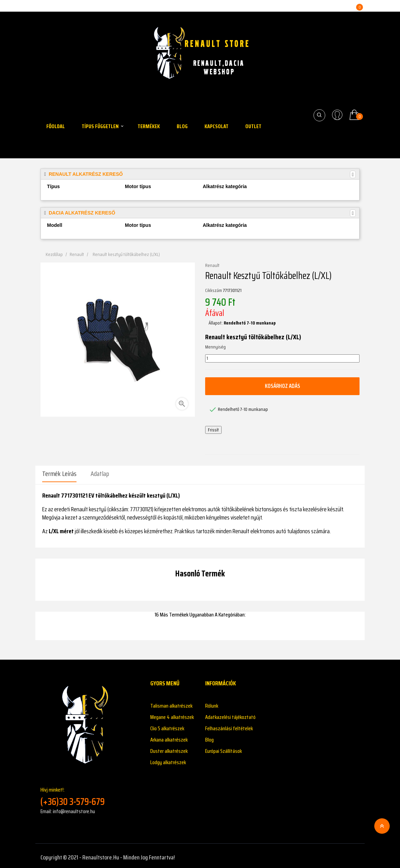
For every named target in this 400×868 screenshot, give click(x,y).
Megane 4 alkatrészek (172, 714)
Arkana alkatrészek (169, 737)
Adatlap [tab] (100, 474)
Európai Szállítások (223, 748)
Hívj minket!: (90, 793)
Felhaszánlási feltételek (229, 725)
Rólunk (212, 703)
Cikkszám (214, 291)
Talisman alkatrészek (171, 703)
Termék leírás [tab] (59, 474)
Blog (209, 737)
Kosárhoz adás (282, 386)
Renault (212, 266)
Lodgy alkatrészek (168, 759)
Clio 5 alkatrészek (167, 725)
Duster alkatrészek (169, 748)
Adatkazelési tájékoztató (230, 714)
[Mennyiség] (282, 358)
